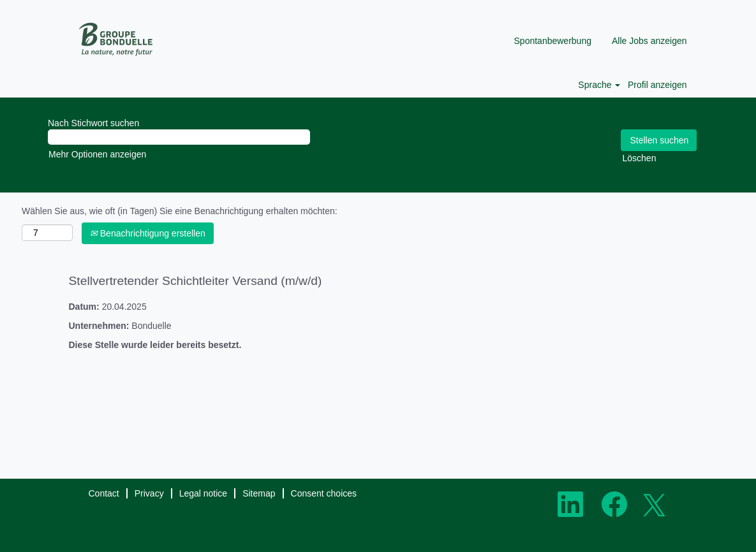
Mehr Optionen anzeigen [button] (97, 154)
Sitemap (259, 493)
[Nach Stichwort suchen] (179, 137)
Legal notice (204, 493)
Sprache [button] (599, 85)
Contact (104, 493)
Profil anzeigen (657, 85)
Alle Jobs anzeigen (649, 41)
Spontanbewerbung (553, 41)
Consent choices (324, 493)
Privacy (149, 493)
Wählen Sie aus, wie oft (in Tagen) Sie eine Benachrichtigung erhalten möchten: (180, 211)
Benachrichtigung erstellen (148, 233)
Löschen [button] (640, 158)
